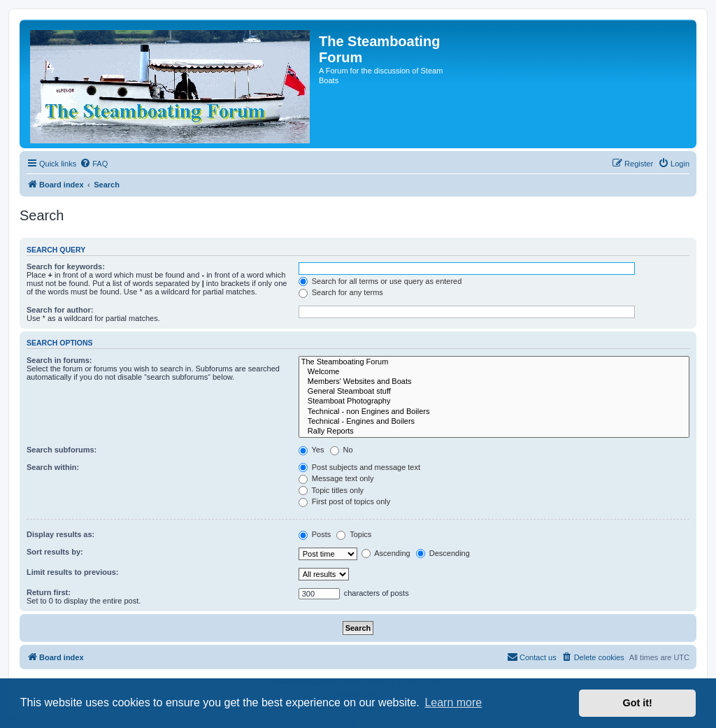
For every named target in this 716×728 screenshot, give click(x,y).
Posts (315, 534)
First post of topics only (345, 501)
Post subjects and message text (359, 467)
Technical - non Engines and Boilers (494, 412)
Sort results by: (55, 552)
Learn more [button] (453, 702)
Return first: (49, 592)
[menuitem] (94, 164)
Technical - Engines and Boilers (494, 422)
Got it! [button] (638, 703)
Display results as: (60, 534)
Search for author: (60, 310)
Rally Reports (494, 431)
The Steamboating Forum (494, 362)
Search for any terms (341, 292)
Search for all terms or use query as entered (380, 281)
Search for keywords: (66, 266)
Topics (354, 534)
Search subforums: (62, 450)
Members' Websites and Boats (494, 382)
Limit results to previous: (72, 572)
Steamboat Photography (494, 401)
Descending (443, 553)
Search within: (53, 467)
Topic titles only (331, 490)
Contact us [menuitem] (532, 657)
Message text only (336, 478)
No (342, 450)
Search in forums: (59, 360)
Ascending (386, 553)
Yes (312, 450)
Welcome (494, 372)
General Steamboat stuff (494, 392)
